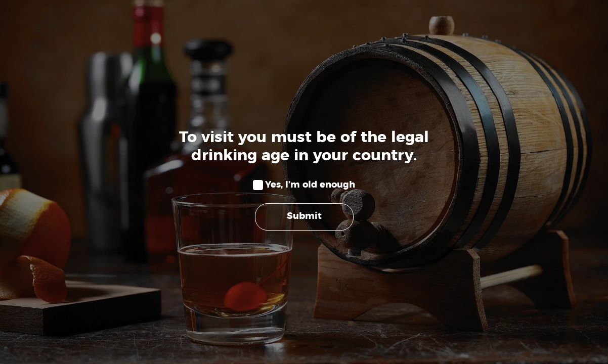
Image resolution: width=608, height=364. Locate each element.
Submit (304, 217)
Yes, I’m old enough (310, 185)
